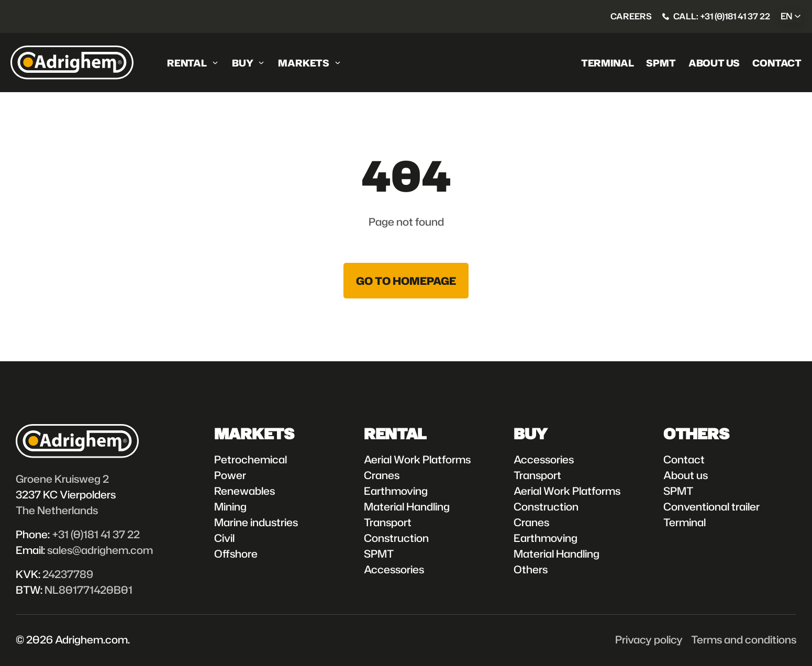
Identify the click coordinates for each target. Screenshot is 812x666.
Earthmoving (396, 491)
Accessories (394, 569)
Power (230, 475)
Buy (242, 63)
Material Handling (407, 506)
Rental (187, 63)
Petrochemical (251, 459)
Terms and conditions (744, 639)
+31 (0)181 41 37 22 (96, 534)
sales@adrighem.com (100, 550)
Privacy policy (649, 639)
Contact (777, 63)
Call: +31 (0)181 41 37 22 (722, 16)
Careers (631, 16)
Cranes (382, 475)
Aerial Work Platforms (417, 459)
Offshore (236, 553)
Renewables (244, 491)
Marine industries (256, 522)
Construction (396, 538)
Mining (230, 506)
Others (531, 569)
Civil (224, 538)
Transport (388, 522)
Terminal (608, 63)
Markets (304, 63)
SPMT (661, 63)
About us (714, 63)
